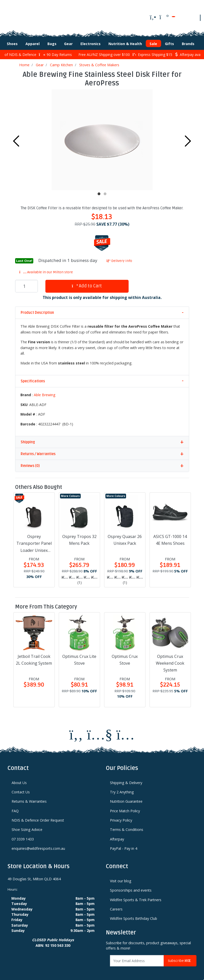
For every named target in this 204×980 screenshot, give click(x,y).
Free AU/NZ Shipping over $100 (102, 50)
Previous (16, 137)
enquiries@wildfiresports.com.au (38, 844)
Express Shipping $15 (152, 50)
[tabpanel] (102, 135)
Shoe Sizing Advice (27, 825)
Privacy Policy (121, 816)
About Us (19, 778)
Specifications (33, 377)
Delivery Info (120, 256)
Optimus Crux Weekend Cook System (170, 659)
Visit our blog (121, 876)
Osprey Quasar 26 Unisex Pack (125, 535)
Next (188, 137)
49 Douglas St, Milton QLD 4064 (34, 874)
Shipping (28, 438)
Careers (116, 905)
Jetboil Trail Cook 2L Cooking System (34, 655)
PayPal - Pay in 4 (124, 844)
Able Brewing (45, 390)
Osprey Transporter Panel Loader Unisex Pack (34, 539)
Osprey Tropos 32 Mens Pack (79, 535)
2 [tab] (105, 189)
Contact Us (21, 787)
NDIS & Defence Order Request (38, 816)
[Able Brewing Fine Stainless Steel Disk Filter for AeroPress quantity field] (26, 282)
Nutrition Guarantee (126, 797)
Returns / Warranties (38, 449)
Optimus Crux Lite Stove (79, 655)
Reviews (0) (30, 461)
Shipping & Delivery (126, 778)
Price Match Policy (125, 806)
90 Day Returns (55, 50)
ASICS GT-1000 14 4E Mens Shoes (170, 535)
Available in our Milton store (46, 268)
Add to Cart (87, 282)
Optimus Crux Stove (125, 655)
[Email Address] (137, 956)
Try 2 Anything (122, 787)
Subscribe (180, 956)
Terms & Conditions (127, 825)
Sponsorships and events (131, 886)
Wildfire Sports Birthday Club (134, 914)
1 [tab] (99, 189)
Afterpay (117, 835)
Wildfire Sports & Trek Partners (136, 895)
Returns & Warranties (29, 797)
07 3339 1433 (23, 835)
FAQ (15, 806)
